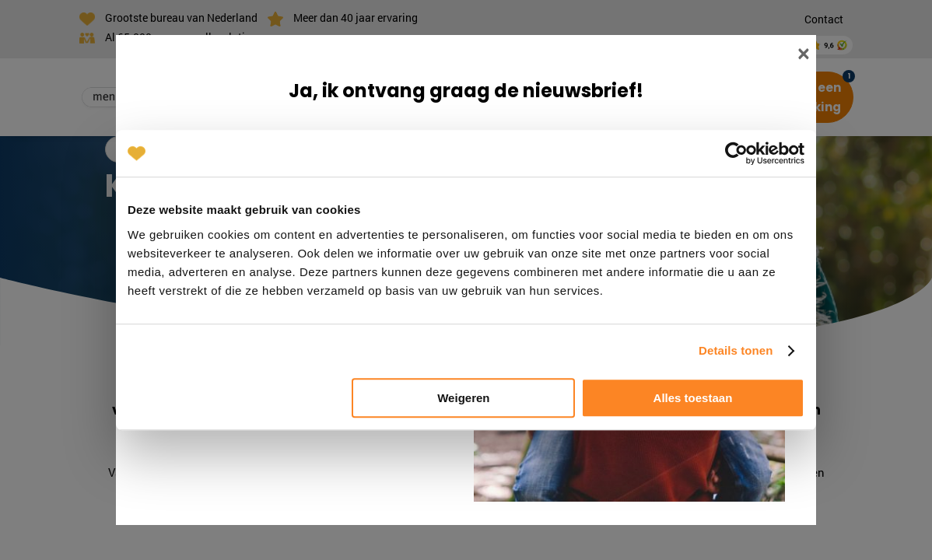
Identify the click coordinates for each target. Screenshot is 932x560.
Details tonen (736, 350)
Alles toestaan (693, 398)
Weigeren (463, 398)
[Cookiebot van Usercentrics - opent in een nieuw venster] (736, 153)
